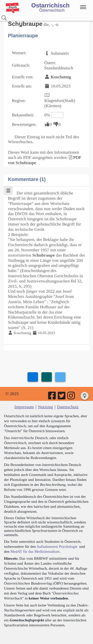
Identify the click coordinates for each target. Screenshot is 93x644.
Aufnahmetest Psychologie (57, 546)
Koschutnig (61, 77)
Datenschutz (68, 407)
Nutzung (46, 407)
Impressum (24, 407)
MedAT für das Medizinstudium (35, 551)
